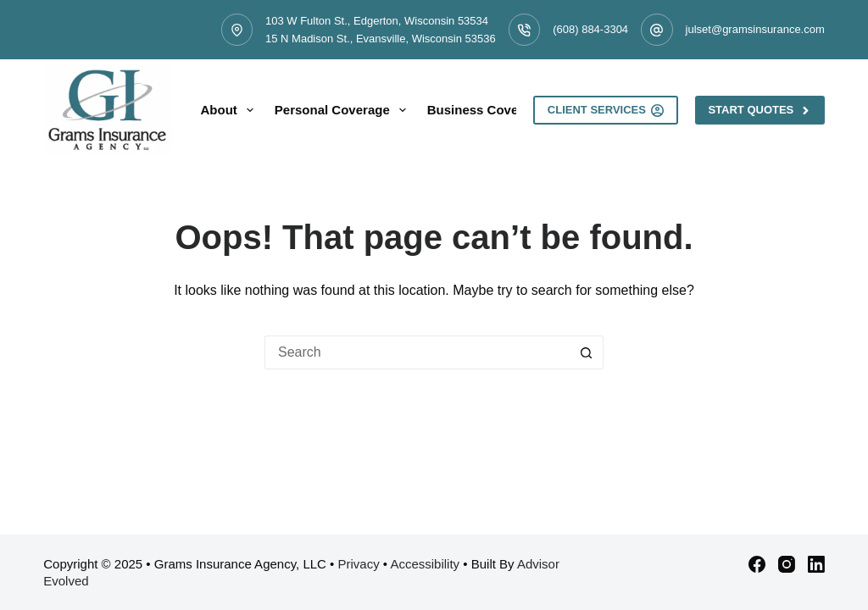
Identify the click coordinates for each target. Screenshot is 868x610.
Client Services (606, 110)
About (231, 110)
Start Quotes (759, 110)
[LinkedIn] (816, 564)
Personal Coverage (344, 110)
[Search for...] (417, 352)
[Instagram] (787, 564)
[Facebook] (757, 564)
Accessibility (425, 564)
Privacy (358, 564)
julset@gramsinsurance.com (755, 29)
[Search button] (587, 352)
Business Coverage (498, 110)
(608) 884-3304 (590, 29)
